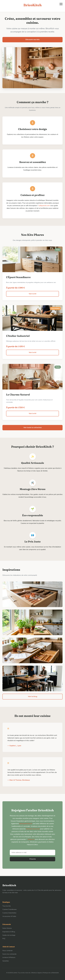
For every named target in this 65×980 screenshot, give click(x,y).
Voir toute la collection (33, 428)
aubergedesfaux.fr (26, 824)
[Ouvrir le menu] (61, 4)
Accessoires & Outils (9, 916)
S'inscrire (33, 859)
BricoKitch (32, 5)
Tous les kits (7, 906)
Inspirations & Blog (9, 932)
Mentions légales (37, 973)
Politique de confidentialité (51, 973)
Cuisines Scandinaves (10, 909)
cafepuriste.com (44, 206)
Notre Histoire (7, 928)
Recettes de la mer (33, 829)
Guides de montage (9, 935)
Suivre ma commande (9, 954)
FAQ (4, 939)
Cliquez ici (31, 839)
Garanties (6, 961)
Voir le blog (33, 696)
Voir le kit (33, 294)
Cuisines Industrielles (9, 913)
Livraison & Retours (9, 957)
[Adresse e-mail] (32, 852)
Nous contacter (8, 951)
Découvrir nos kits (33, 40)
